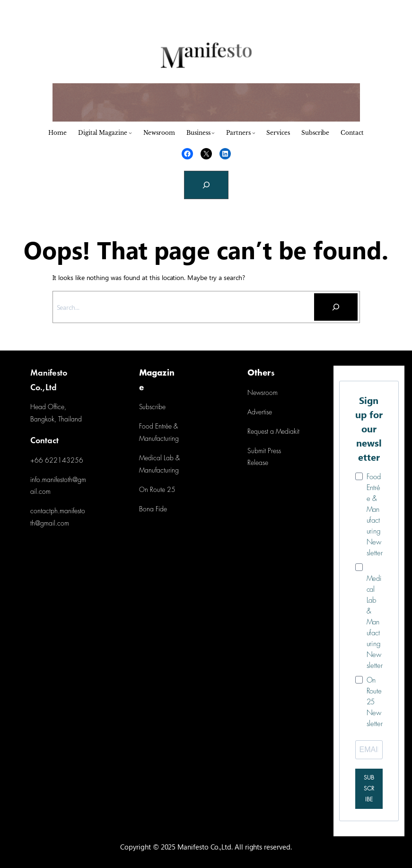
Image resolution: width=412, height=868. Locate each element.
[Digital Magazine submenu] (130, 133)
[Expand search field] (206, 185)
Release (258, 463)
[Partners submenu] (254, 133)
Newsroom (262, 393)
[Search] (336, 307)
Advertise (260, 413)
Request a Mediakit (273, 432)
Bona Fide (153, 510)
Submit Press (264, 452)
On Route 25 (157, 490)
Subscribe (152, 408)
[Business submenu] (213, 133)
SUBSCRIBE (369, 789)
